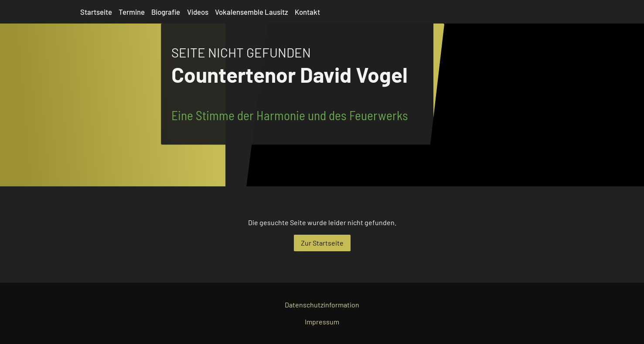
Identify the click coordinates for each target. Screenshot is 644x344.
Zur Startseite (322, 243)
